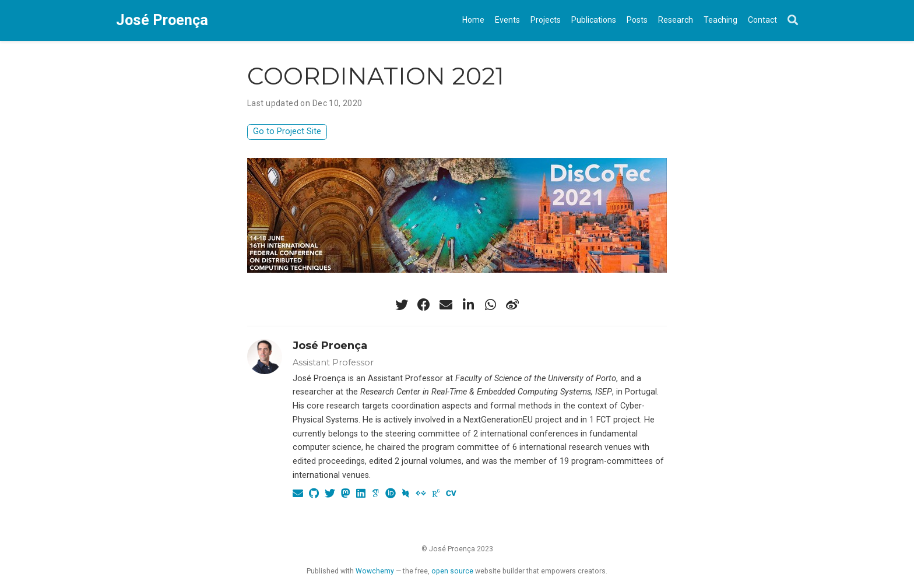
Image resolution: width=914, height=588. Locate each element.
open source (452, 571)
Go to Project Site (287, 131)
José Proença (162, 20)
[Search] (793, 21)
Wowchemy (375, 571)
